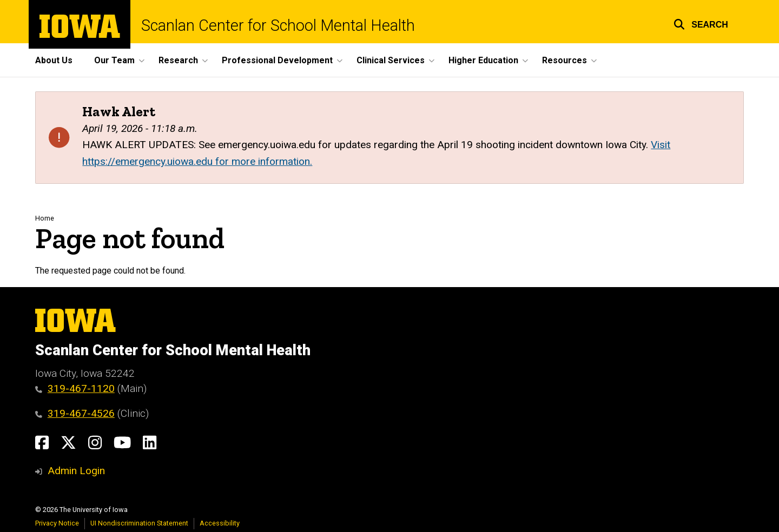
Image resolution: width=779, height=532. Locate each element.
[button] (701, 23)
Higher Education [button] (483, 60)
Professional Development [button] (277, 60)
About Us (54, 60)
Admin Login (76, 471)
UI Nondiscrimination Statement (139, 523)
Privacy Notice (57, 523)
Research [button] (178, 60)
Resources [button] (565, 60)
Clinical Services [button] (391, 60)
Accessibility (220, 523)
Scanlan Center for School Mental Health (278, 26)
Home (45, 218)
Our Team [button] (114, 60)
